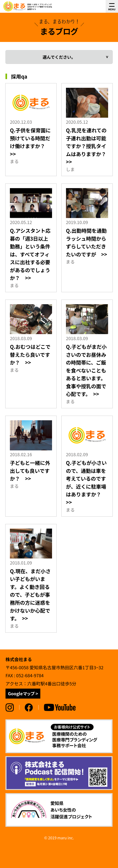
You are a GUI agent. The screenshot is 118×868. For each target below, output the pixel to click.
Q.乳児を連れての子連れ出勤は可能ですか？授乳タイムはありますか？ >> (89, 146)
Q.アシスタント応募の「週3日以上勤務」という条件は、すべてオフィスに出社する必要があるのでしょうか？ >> (30, 254)
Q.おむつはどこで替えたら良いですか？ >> (30, 354)
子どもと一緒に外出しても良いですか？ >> (30, 471)
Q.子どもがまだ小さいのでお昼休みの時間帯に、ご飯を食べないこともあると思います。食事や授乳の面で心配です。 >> (86, 370)
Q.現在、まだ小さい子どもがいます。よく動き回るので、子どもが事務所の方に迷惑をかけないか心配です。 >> (30, 595)
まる (14, 161)
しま (70, 169)
